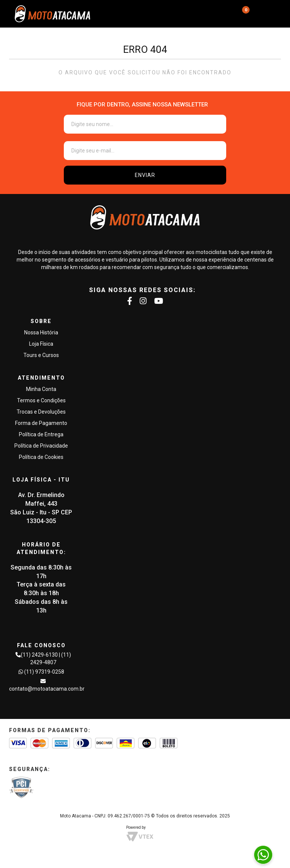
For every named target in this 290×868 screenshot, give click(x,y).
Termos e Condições (41, 400)
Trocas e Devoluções (41, 412)
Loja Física (41, 344)
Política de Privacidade (41, 446)
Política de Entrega (41, 434)
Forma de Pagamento (41, 423)
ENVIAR (145, 175)
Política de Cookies (41, 457)
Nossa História (41, 332)
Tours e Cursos (41, 355)
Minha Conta (41, 389)
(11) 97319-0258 (44, 672)
